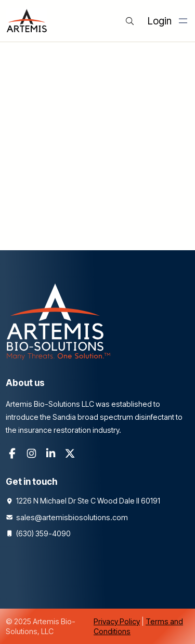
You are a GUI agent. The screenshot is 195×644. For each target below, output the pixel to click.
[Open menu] (183, 21)
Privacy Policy (117, 621)
